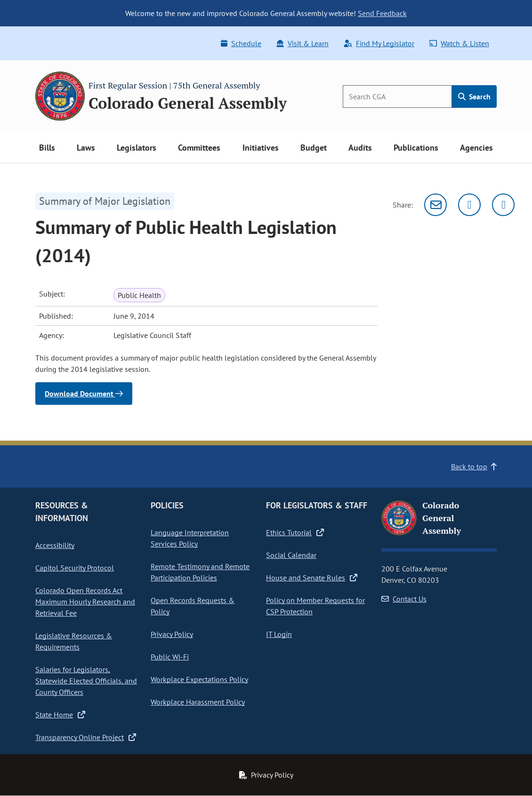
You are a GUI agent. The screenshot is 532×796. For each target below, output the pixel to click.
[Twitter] (469, 205)
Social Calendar (291, 555)
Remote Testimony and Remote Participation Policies (200, 572)
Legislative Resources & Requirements (74, 641)
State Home (60, 715)
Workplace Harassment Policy (198, 702)
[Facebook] (503, 205)
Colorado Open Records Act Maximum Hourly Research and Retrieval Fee (85, 602)
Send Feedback (382, 13)
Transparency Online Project (86, 737)
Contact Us (404, 599)
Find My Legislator (379, 43)
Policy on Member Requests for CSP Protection (315, 606)
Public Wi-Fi (170, 657)
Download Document (84, 394)
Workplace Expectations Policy (199, 679)
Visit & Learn (302, 43)
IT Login (279, 634)
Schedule (241, 43)
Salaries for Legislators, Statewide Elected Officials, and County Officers (86, 681)
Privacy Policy (172, 634)
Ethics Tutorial (295, 532)
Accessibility (55, 545)
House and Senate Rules (312, 578)
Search (474, 96)
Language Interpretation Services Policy (190, 538)
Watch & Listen (459, 43)
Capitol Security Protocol (75, 568)
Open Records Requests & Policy (193, 606)
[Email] (435, 205)
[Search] (397, 96)
